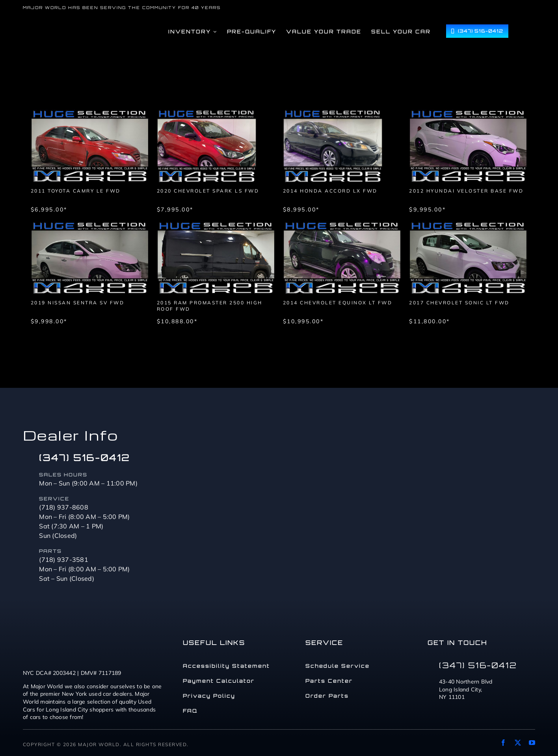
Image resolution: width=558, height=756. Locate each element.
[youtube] (532, 743)
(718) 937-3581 (64, 560)
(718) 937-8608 (64, 507)
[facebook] (503, 743)
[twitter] (518, 743)
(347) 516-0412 (85, 458)
